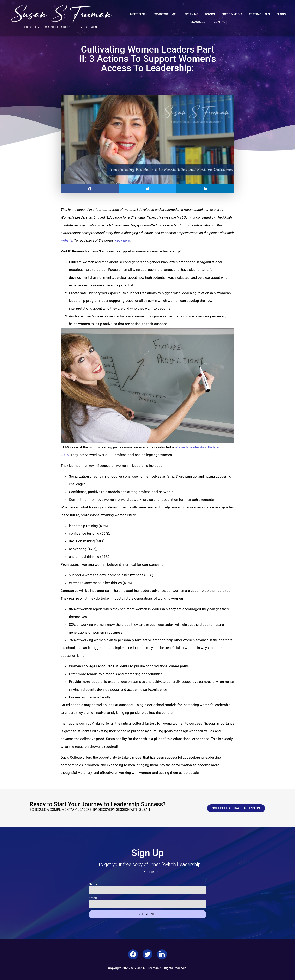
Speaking (191, 14)
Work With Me (166, 14)
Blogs (281, 14)
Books (210, 14)
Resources (198, 22)
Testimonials (259, 14)
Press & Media (232, 14)
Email (93, 898)
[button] (90, 189)
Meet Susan (139, 14)
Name (93, 884)
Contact (220, 22)
